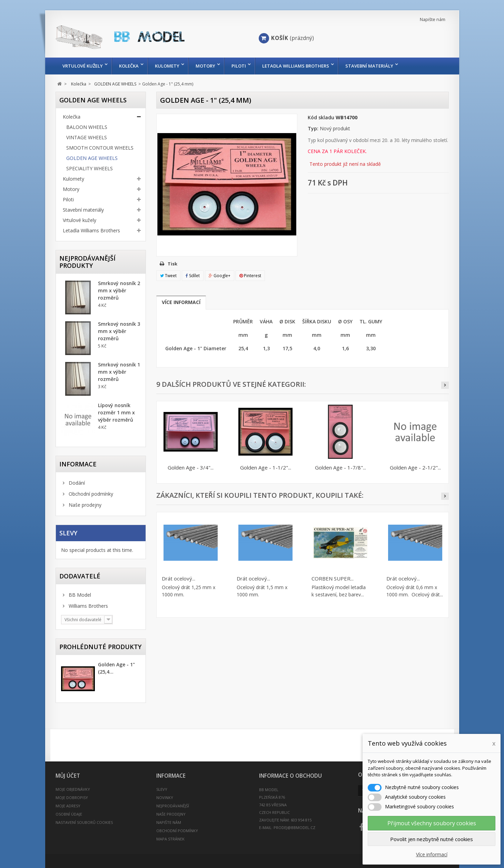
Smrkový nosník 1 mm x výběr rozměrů (119, 372)
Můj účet (68, 776)
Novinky (165, 798)
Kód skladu (321, 117)
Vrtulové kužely (83, 66)
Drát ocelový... (179, 578)
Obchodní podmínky (90, 494)
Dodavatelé (80, 576)
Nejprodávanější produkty (87, 262)
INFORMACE (78, 464)
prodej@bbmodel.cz (294, 827)
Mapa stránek (170, 839)
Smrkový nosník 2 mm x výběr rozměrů (119, 290)
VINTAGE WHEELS (87, 137)
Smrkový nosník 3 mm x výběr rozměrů (119, 331)
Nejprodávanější (173, 806)
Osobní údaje (69, 814)
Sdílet (193, 276)
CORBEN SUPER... (333, 578)
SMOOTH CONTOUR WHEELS (100, 148)
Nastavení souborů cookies (84, 822)
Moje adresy (68, 806)
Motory (205, 66)
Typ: (313, 128)
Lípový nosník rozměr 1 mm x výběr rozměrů (116, 412)
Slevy (68, 533)
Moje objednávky (73, 789)
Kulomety (167, 66)
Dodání (76, 483)
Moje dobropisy (72, 798)
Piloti (239, 66)
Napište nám (433, 19)
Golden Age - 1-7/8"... (340, 467)
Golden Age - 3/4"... (191, 467)
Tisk (172, 264)
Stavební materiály (369, 66)
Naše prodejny (84, 505)
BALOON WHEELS (87, 127)
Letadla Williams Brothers (296, 66)
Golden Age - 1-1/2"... (266, 467)
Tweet (168, 276)
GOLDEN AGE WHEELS (92, 158)
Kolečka (129, 66)
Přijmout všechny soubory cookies (432, 823)
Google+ (220, 276)
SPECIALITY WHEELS (90, 168)
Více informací (181, 302)
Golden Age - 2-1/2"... (415, 467)
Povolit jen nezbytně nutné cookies (432, 839)
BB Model (79, 595)
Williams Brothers (88, 606)
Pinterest (250, 276)
